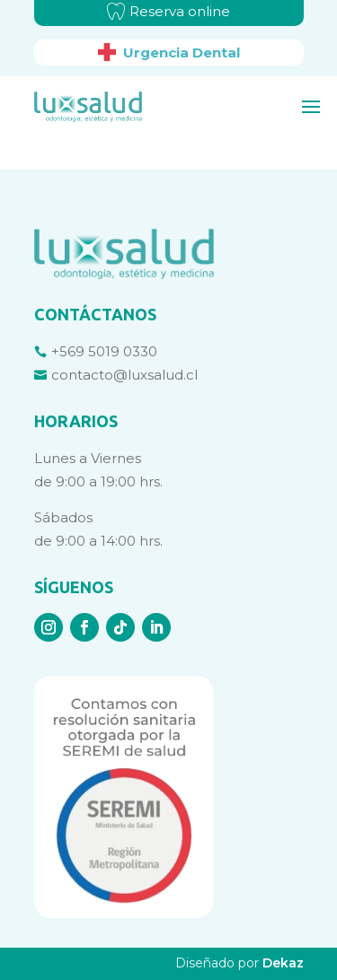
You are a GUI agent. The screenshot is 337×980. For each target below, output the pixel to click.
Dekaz (283, 963)
